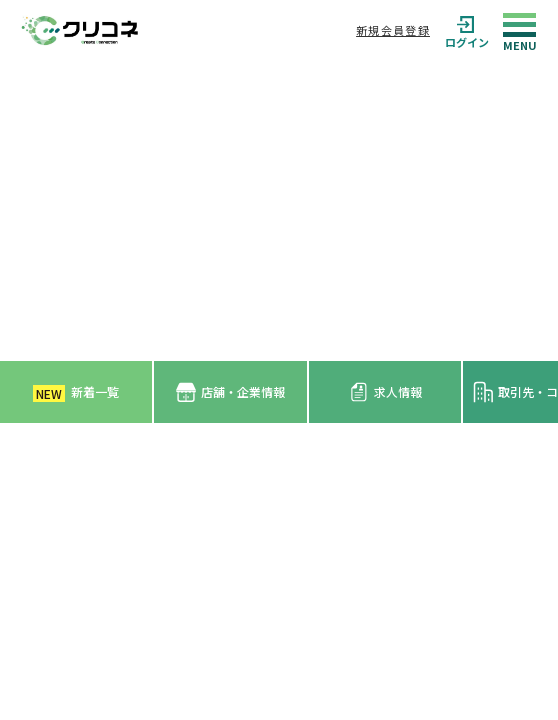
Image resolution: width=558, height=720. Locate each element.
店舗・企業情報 (230, 392)
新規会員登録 (393, 30)
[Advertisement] (279, 211)
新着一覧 (76, 392)
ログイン (467, 30)
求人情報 (385, 392)
